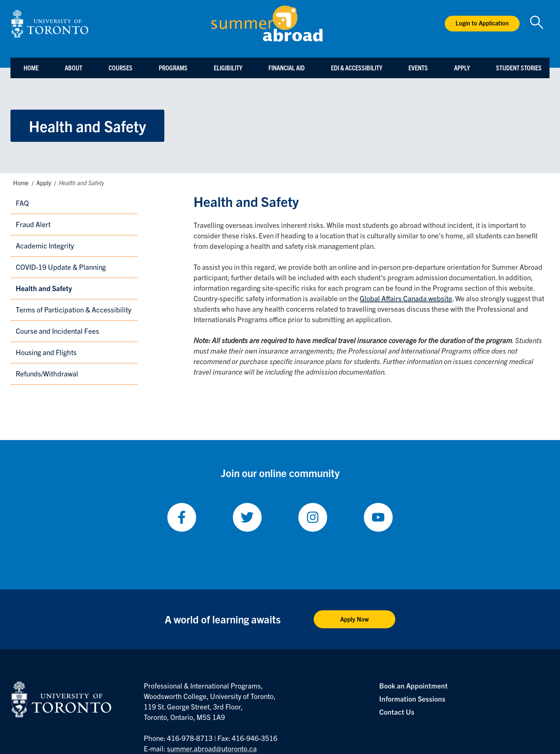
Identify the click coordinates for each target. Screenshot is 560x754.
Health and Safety (44, 288)
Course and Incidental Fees (57, 331)
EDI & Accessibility (357, 68)
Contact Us (397, 712)
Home (31, 68)
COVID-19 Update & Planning (61, 267)
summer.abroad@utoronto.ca (212, 748)
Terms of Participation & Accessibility (74, 309)
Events (418, 68)
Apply (462, 68)
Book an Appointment (413, 686)
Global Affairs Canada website (406, 298)
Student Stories (519, 68)
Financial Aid (287, 68)
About (74, 68)
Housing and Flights (46, 352)
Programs (173, 68)
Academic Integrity (45, 245)
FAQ (22, 203)
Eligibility (228, 68)
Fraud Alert (33, 224)
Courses (121, 68)
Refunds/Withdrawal (47, 373)
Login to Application (482, 23)
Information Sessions (412, 699)
